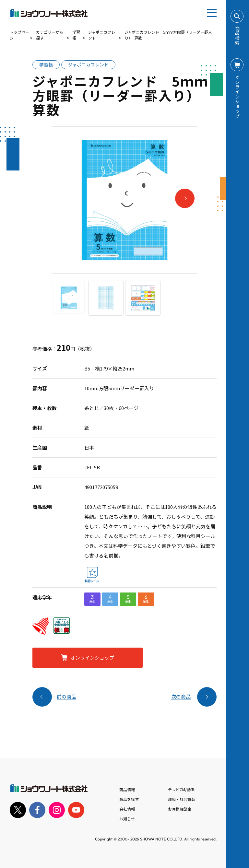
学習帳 (76, 35)
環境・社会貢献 (182, 799)
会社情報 (127, 809)
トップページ (19, 35)
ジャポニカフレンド (102, 35)
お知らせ (127, 819)
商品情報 (127, 789)
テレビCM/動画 (181, 789)
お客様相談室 (180, 809)
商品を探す (129, 799)
